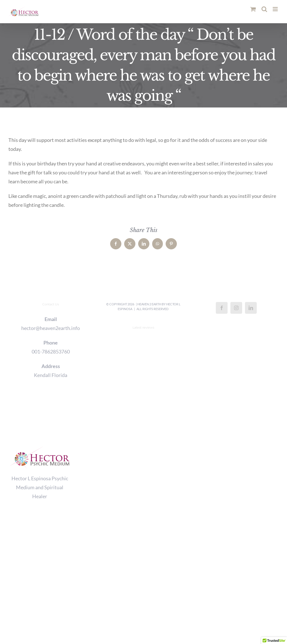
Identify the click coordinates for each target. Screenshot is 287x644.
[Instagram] (236, 308)
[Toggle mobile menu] (276, 9)
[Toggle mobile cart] (253, 9)
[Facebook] (222, 308)
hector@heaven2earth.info (51, 328)
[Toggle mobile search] (264, 9)
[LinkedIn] (251, 308)
